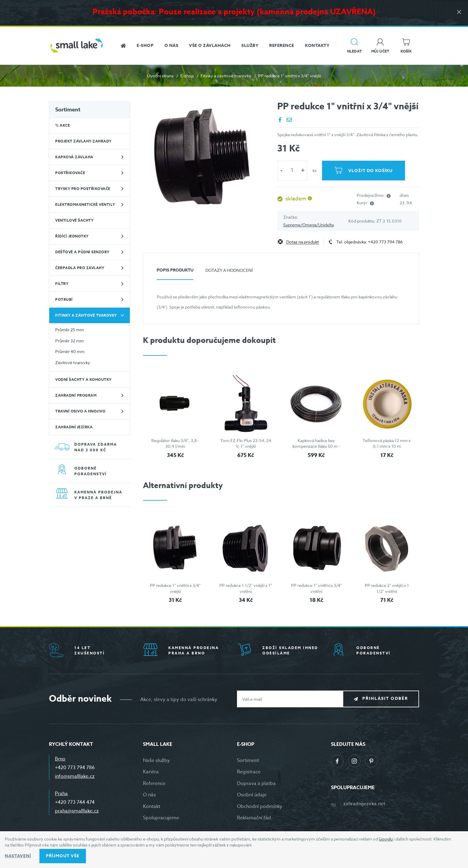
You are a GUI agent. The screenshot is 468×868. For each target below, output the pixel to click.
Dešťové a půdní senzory (82, 252)
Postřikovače (70, 173)
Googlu (386, 839)
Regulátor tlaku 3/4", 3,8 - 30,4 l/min (175, 443)
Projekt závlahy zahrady (83, 141)
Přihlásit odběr (385, 699)
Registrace (249, 772)
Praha (61, 794)
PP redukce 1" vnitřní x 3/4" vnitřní (316, 588)
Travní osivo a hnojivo (80, 411)
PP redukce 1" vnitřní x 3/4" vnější (175, 588)
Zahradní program (76, 395)
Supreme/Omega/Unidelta (308, 225)
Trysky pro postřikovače (83, 189)
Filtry (62, 284)
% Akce (63, 125)
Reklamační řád (254, 818)
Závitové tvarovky (73, 362)
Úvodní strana (160, 76)
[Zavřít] (459, 12)
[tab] (175, 273)
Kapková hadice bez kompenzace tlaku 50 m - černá (316, 446)
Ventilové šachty (74, 220)
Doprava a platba (256, 783)
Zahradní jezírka (74, 427)
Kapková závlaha (74, 157)
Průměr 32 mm (70, 341)
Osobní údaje (252, 795)
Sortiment (68, 110)
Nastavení (18, 856)
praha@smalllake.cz (77, 811)
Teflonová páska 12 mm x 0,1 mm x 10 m (387, 443)
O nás (149, 795)
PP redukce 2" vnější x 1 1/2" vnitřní (387, 588)
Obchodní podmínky (260, 806)
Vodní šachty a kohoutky (83, 379)
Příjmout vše (63, 856)
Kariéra (151, 772)
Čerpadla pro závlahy (80, 268)
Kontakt (152, 806)
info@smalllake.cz (75, 776)
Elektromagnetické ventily (85, 204)
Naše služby (156, 760)
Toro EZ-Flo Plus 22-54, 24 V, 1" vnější (246, 443)
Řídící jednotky (72, 236)
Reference (154, 783)
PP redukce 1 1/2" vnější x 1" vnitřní (246, 588)
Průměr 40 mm (70, 351)
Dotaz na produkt (302, 242)
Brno (60, 759)
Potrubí (64, 299)
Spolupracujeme (161, 818)
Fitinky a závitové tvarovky (226, 76)
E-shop (187, 76)
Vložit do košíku (370, 171)
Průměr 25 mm (70, 330)
